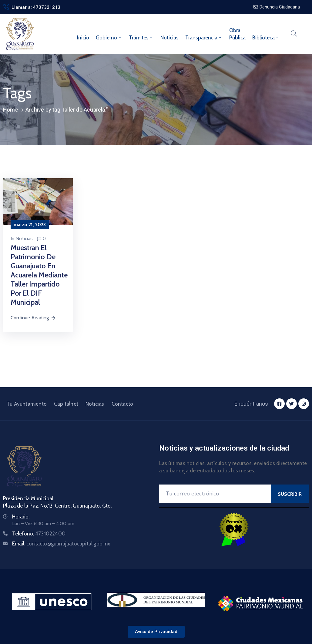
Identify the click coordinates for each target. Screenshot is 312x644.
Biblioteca (266, 38)
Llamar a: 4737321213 (36, 7)
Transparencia (204, 38)
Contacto (122, 404)
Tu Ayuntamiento (27, 404)
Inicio (83, 38)
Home (11, 110)
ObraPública (237, 34)
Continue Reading (33, 318)
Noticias (169, 38)
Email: (61, 544)
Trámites (141, 38)
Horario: (21, 517)
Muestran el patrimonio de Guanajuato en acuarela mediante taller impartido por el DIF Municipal (39, 275)
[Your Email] (215, 494)
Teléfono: (39, 534)
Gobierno (109, 38)
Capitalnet (66, 404)
